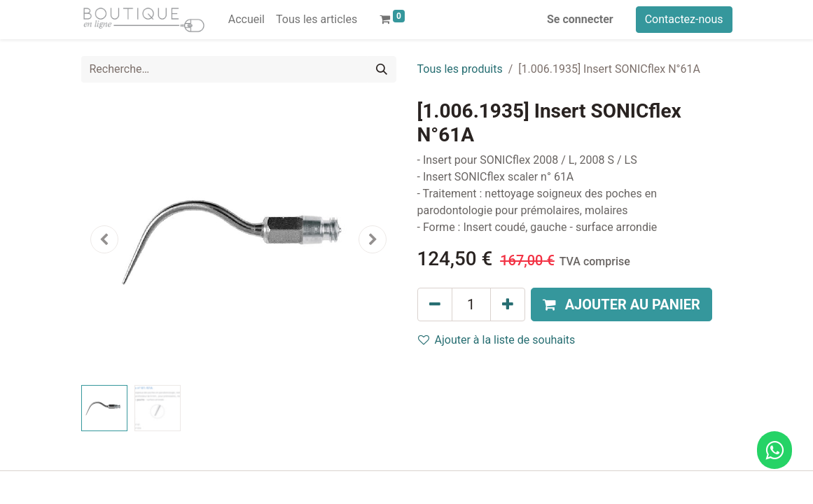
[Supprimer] (435, 304)
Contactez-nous (684, 19)
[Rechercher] (382, 69)
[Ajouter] (508, 304)
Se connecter (580, 19)
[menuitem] (246, 20)
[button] (105, 239)
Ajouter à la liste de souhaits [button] (497, 340)
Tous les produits (460, 69)
